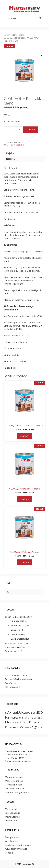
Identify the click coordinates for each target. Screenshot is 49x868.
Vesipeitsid (16, 634)
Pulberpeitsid (18, 625)
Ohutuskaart (13, 122)
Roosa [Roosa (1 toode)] (19, 728)
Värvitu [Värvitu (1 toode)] (40, 728)
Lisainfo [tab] (10, 159)
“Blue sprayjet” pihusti (16, 849)
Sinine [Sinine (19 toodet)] (25, 727)
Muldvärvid (11, 809)
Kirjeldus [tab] (11, 153)
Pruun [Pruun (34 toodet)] (24, 722)
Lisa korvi (30, 130)
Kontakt (9, 853)
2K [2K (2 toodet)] (6, 713)
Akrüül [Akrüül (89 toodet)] (13, 712)
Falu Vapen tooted (14, 643)
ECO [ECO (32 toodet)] (40, 712)
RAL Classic (11, 683)
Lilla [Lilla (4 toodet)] (42, 718)
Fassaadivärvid (13, 813)
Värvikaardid (12, 841)
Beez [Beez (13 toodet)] (34, 713)
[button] (41, 55)
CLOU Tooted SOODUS (16, 617)
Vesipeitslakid (20, 38)
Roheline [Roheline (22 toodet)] (11, 727)
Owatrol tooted (13, 651)
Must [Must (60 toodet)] (9, 722)
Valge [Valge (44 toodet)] (34, 727)
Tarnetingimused (14, 785)
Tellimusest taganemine (17, 792)
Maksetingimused (14, 781)
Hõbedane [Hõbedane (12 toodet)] (17, 718)
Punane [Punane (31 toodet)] (34, 722)
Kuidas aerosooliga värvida (19, 845)
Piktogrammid (12, 837)
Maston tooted (12, 647)
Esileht (7, 35)
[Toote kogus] (13, 130)
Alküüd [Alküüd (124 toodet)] (24, 712)
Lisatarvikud (11, 821)
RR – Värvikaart (13, 687)
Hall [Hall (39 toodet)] (8, 717)
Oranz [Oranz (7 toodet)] (16, 723)
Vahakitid (16, 630)
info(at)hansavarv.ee (23, 761)
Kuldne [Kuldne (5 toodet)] (37, 718)
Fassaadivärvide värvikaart (19, 679)
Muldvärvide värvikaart (17, 675)
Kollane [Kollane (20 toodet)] (28, 717)
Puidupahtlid (18, 621)
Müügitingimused (14, 777)
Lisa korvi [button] (25, 436)
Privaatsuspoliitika (14, 789)
